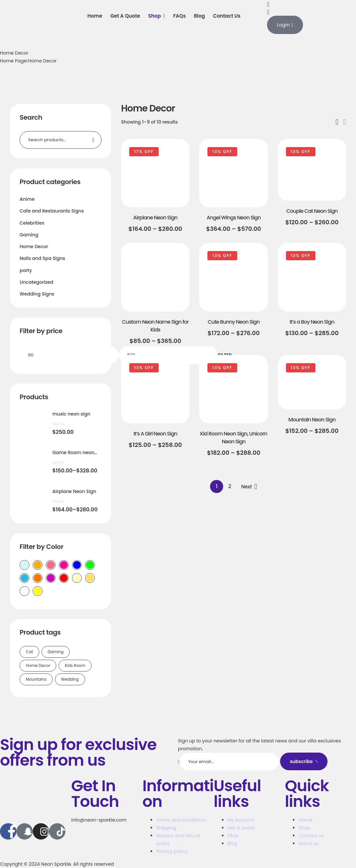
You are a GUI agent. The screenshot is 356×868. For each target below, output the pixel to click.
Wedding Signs (37, 294)
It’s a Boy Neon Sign (312, 322)
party (26, 270)
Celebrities (32, 223)
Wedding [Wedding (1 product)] (70, 679)
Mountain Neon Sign (312, 420)
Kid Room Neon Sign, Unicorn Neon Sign (234, 438)
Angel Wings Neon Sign (233, 218)
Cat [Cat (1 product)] (29, 652)
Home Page (13, 61)
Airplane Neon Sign (155, 218)
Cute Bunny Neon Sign (234, 322)
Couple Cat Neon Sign (312, 211)
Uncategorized (36, 282)
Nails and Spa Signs (42, 258)
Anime (27, 199)
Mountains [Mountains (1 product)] (36, 679)
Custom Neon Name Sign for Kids (155, 326)
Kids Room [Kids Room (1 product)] (75, 665)
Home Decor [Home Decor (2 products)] (38, 665)
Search (92, 140)
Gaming (29, 235)
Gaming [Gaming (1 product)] (56, 652)
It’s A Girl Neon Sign (155, 434)
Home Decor (34, 247)
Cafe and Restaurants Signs (52, 211)
